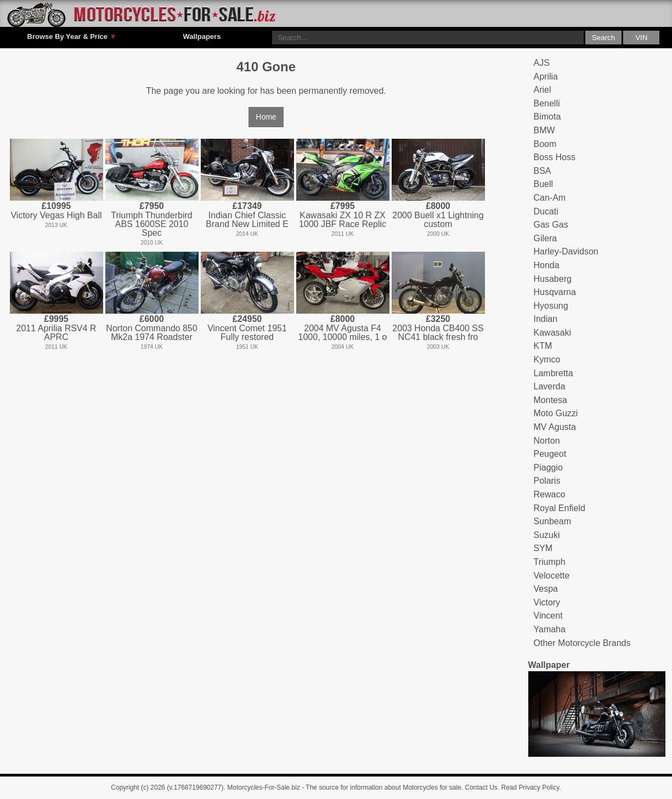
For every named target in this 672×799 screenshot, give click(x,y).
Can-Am (550, 198)
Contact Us (481, 787)
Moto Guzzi (556, 413)
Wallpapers (202, 36)
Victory (547, 602)
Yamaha (550, 629)
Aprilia (546, 76)
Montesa (550, 400)
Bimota (547, 117)
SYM (543, 548)
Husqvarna (555, 292)
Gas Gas (551, 225)
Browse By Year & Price (72, 37)
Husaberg (553, 279)
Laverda (550, 386)
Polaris (547, 481)
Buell (544, 184)
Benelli (547, 103)
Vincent (548, 616)
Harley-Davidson (566, 251)
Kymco (547, 359)
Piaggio (548, 467)
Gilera (546, 238)
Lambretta (554, 373)
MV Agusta (555, 427)
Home (266, 117)
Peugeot (550, 454)
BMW (544, 130)
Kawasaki (552, 333)
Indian (546, 319)
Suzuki (547, 535)
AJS (542, 63)
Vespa (546, 589)
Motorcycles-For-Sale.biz (264, 787)
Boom (545, 144)
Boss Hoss (555, 157)
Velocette (552, 576)
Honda (547, 265)
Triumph (550, 562)
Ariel (543, 90)
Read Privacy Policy (530, 787)
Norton (547, 441)
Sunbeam (553, 521)
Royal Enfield (560, 508)
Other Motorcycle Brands (582, 643)
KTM (543, 346)
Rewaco (550, 494)
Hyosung (551, 306)
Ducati (546, 211)
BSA (543, 171)
